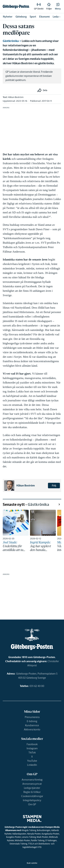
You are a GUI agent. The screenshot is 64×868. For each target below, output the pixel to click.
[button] (58, 7)
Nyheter (8, 17)
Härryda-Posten (34, 834)
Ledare (57, 17)
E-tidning (32, 721)
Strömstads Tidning (18, 844)
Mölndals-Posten (22, 840)
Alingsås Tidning (29, 830)
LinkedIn (32, 765)
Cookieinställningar (32, 796)
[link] (16, 7)
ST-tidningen (51, 840)
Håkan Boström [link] (16, 97)
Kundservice (32, 725)
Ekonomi (44, 17)
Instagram (32, 748)
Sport (33, 17)
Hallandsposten (19, 834)
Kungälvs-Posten (14, 837)
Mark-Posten (42, 837)
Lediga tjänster (32, 788)
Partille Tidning (38, 840)
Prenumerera (32, 717)
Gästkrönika (11, 41)
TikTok (32, 752)
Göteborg (21, 17)
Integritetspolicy (32, 800)
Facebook (32, 744)
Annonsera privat (32, 784)
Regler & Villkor (32, 792)
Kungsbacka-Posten (50, 834)
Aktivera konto (32, 729)
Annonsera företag (32, 780)
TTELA (31, 844)
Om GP (32, 804)
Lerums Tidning (29, 837)
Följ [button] (54, 485)
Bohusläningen (44, 830)
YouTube (32, 761)
